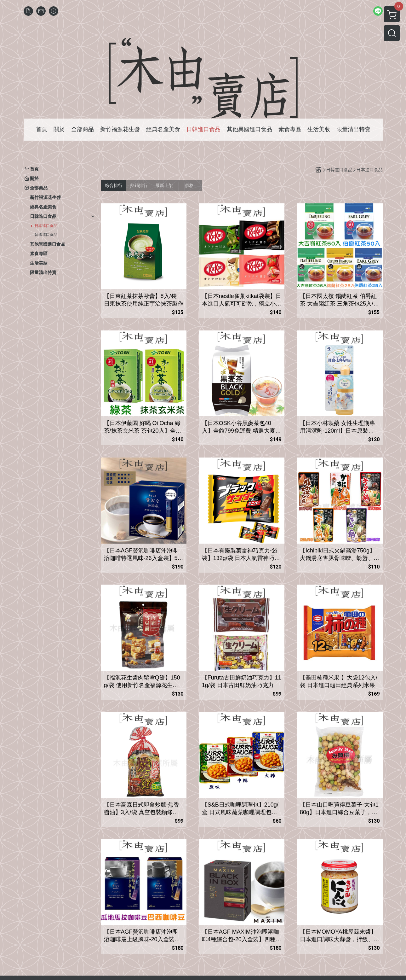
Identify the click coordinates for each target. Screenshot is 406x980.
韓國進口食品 (46, 235)
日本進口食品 (46, 226)
